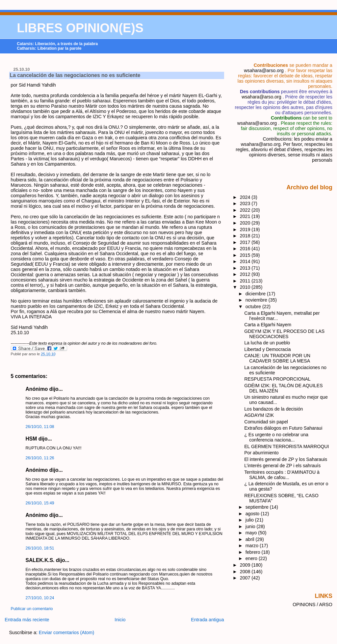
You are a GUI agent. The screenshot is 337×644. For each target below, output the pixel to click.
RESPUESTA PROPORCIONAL (277, 379)
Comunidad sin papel (266, 422)
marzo (253, 546)
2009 (246, 565)
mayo (252, 533)
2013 (246, 268)
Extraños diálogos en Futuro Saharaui (283, 428)
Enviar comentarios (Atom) (67, 632)
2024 (246, 197)
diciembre (256, 294)
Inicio (120, 620)
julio (250, 520)
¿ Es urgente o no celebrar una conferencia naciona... (276, 437)
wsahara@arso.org (264, 70)
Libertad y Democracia (267, 349)
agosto (253, 514)
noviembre (257, 300)
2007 (246, 578)
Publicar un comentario (32, 609)
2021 (246, 216)
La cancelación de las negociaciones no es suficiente (75, 75)
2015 (246, 255)
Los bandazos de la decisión (273, 409)
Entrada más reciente (27, 620)
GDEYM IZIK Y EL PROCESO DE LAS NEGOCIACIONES (284, 334)
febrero (254, 552)
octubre (254, 307)
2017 (246, 242)
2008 (246, 572)
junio (251, 526)
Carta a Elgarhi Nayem (268, 325)
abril (251, 539)
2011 (246, 281)
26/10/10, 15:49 (40, 503)
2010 (246, 287)
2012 (246, 274)
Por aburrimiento (261, 453)
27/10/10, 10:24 (40, 598)
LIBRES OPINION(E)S (80, 28)
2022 (246, 210)
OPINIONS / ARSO (312, 604)
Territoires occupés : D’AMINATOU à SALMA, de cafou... (282, 475)
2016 (246, 249)
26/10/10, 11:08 (40, 427)
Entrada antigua (207, 620)
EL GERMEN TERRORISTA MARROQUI (286, 446)
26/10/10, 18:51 (40, 548)
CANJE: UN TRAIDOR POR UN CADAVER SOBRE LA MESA (277, 358)
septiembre (258, 507)
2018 (246, 236)
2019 (246, 229)
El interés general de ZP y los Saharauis (286, 459)
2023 (246, 203)
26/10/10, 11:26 (40, 458)
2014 (246, 261)
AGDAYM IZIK (259, 415)
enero (252, 558)
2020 (246, 223)
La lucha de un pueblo (267, 343)
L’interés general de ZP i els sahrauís (282, 466)
